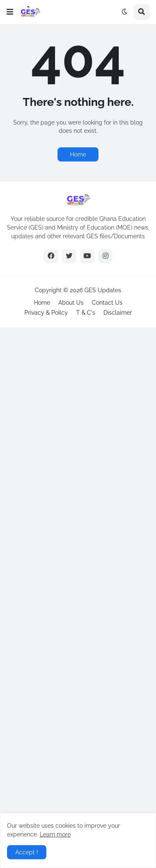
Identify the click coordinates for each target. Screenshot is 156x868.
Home (78, 154)
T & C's (86, 313)
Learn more (55, 834)
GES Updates (103, 290)
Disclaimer (118, 313)
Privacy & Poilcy (46, 313)
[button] (10, 12)
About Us (71, 303)
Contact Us (107, 303)
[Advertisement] (78, 597)
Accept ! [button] (27, 852)
